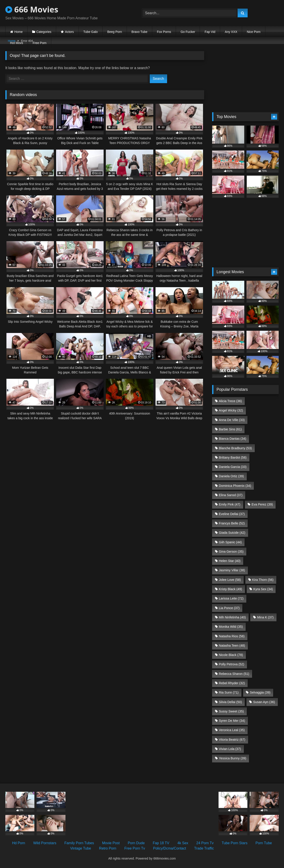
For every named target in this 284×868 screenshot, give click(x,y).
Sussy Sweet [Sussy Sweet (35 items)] (231, 711)
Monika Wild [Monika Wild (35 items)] (231, 627)
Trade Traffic (204, 848)
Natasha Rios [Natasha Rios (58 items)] (232, 636)
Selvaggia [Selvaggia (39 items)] (260, 692)
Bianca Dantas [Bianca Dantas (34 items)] (232, 439)
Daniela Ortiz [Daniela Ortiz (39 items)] (231, 476)
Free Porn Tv (135, 848)
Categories (44, 32)
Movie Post (111, 843)
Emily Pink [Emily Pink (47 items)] (230, 504)
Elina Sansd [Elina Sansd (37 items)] (231, 495)
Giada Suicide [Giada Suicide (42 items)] (232, 533)
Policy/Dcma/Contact (170, 848)
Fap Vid (210, 32)
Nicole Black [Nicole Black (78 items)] (231, 655)
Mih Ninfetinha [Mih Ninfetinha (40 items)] (232, 617)
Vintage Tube (81, 848)
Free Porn (39, 43)
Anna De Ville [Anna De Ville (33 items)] (232, 420)
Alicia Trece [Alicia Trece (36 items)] (230, 401)
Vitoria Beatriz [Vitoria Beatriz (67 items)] (232, 740)
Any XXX (231, 32)
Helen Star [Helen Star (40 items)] (230, 561)
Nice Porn (253, 32)
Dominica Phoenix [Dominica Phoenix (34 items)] (235, 486)
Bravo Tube (140, 32)
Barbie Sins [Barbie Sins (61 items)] (230, 429)
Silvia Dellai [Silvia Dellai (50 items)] (230, 702)
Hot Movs (17, 43)
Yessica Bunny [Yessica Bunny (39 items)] (232, 758)
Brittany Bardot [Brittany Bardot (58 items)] (233, 457)
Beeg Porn (114, 32)
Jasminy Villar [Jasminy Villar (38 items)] (232, 570)
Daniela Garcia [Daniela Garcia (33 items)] (233, 467)
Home (19, 32)
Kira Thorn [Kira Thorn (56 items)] (263, 580)
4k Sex (183, 843)
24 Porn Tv (205, 843)
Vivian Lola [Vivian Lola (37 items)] (230, 749)
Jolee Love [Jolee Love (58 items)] (230, 580)
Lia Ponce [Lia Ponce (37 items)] (229, 608)
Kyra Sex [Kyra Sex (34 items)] (263, 589)
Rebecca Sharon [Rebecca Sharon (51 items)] (234, 674)
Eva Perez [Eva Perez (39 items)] (262, 504)
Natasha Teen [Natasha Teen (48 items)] (232, 645)
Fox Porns (164, 32)
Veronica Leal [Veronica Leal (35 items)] (232, 730)
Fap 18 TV (161, 843)
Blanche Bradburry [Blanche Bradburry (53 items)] (235, 448)
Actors (69, 32)
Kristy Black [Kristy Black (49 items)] (230, 589)
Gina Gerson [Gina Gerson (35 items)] (231, 551)
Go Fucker (188, 32)
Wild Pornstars (45, 843)
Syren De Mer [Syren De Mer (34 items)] (232, 721)
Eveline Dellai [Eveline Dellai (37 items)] (232, 514)
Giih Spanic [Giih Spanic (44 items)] (230, 542)
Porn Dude (136, 843)
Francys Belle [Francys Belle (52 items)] (232, 523)
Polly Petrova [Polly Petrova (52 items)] (231, 664)
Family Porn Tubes (79, 843)
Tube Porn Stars (235, 843)
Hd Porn (19, 843)
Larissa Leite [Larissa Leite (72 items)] (231, 598)
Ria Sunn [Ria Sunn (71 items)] (229, 692)
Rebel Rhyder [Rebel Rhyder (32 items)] (232, 683)
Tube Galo (91, 32)
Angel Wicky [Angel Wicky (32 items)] (231, 410)
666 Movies (32, 9)
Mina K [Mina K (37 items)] (265, 617)
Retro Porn (108, 848)
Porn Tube (264, 843)
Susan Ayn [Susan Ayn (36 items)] (264, 702)
